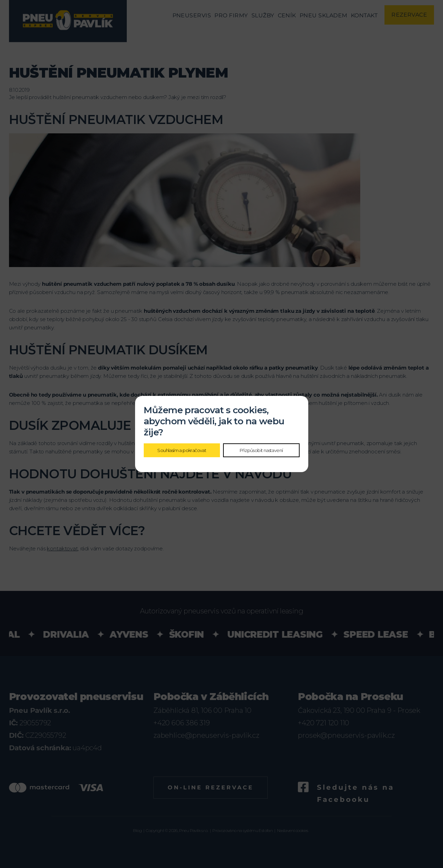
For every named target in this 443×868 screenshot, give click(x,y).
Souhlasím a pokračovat (182, 450)
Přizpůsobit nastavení (261, 450)
